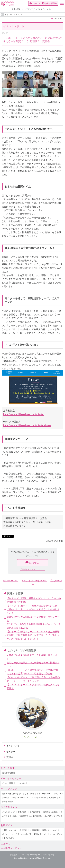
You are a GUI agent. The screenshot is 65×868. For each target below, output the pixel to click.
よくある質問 (9, 838)
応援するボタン (41, 834)
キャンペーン (13, 746)
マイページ (59, 19)
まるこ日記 (29, 794)
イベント (50, 9)
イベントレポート (33, 737)
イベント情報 (8, 783)
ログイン (36, 3)
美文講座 (52, 798)
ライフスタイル (40, 9)
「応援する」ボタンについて (33, 570)
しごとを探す (8, 768)
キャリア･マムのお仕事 (22, 834)
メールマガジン (56, 834)
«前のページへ (11, 581)
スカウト (56, 830)
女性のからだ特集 (50, 812)
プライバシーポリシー (30, 855)
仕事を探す (16, 9)
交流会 (10, 757)
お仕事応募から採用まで (40, 830)
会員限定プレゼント (11, 848)
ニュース (5, 844)
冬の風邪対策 (35, 812)
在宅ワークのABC (44, 794)
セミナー (6, 33)
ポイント (6, 834)
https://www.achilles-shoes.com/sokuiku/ (24, 414)
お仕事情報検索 (8, 773)
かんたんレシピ (8, 812)
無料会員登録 (51, 3)
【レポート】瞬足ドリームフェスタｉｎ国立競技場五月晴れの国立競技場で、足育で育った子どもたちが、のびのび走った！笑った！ (33, 635)
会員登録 (23, 830)
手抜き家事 (22, 812)
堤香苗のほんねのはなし (12, 794)
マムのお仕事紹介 (39, 798)
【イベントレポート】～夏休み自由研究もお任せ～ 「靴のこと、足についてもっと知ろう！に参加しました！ (33, 609)
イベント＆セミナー (11, 778)
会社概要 (14, 855)
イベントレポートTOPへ (34, 581)
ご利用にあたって (9, 830)
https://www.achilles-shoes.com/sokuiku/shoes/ (27, 425)
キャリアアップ (27, 9)
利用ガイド (7, 825)
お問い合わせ (48, 855)
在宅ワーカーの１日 (20, 798)
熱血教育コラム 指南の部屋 (31, 816)
